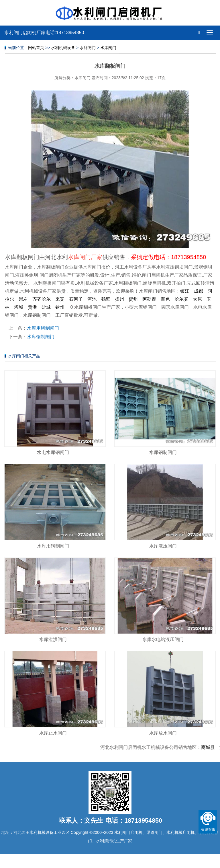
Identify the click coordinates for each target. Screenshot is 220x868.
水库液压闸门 (163, 546)
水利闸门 (88, 48)
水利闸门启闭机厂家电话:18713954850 (44, 33)
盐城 (46, 307)
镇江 (185, 291)
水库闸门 (108, 48)
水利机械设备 (63, 48)
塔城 (19, 307)
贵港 (32, 307)
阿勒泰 (149, 299)
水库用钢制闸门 (43, 328)
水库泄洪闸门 (53, 639)
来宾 (60, 299)
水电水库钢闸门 (53, 452)
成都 (199, 291)
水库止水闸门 (53, 733)
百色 (165, 299)
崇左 (23, 299)
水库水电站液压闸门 (163, 639)
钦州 (60, 307)
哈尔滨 (181, 299)
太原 (197, 299)
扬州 (119, 299)
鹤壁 (106, 299)
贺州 (133, 299)
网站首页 (36, 48)
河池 (92, 299)
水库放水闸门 (163, 733)
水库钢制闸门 (41, 337)
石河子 (76, 299)
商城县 (211, 747)
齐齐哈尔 (42, 299)
